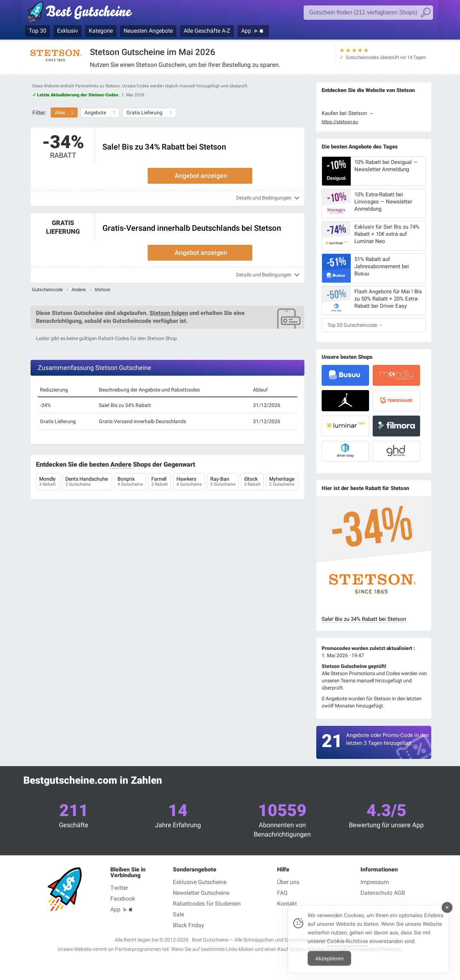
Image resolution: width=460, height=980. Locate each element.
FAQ (282, 893)
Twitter (119, 888)
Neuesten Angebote (148, 31)
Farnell (160, 482)
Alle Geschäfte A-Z (207, 31)
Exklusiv (68, 31)
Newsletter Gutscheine (201, 893)
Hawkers (189, 482)
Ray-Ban (223, 482)
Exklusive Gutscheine (200, 882)
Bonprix (130, 482)
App (246, 31)
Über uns (288, 882)
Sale (178, 914)
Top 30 (38, 31)
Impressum (375, 882)
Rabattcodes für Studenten (207, 904)
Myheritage (282, 482)
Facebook (123, 899)
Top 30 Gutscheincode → (355, 325)
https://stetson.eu (340, 122)
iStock (252, 482)
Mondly (48, 482)
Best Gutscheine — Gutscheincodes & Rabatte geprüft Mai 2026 (84, 13)
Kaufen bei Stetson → (348, 113)
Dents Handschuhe (87, 482)
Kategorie (101, 31)
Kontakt (287, 904)
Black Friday (188, 925)
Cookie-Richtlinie (348, 948)
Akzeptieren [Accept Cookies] (329, 965)
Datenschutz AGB (383, 893)
